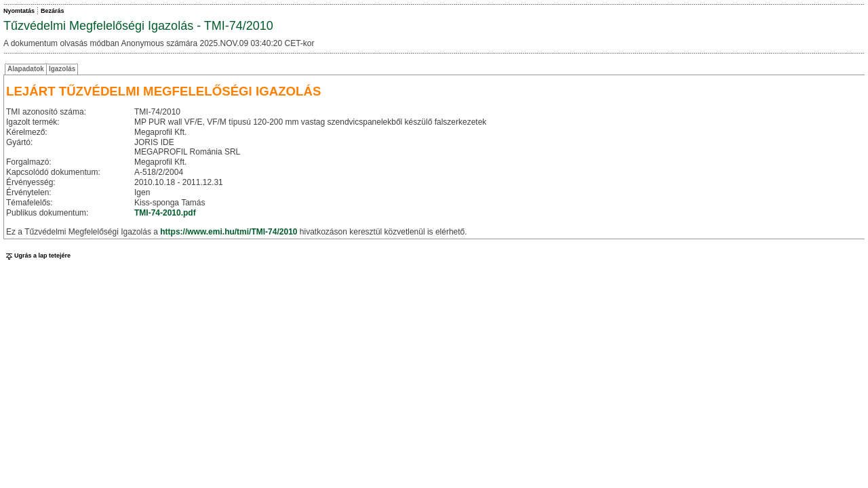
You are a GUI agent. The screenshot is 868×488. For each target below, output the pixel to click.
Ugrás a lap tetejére (37, 256)
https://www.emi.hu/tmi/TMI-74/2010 (229, 232)
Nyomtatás (19, 11)
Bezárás (53, 11)
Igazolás (62, 69)
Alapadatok (26, 69)
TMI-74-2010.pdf (165, 213)
